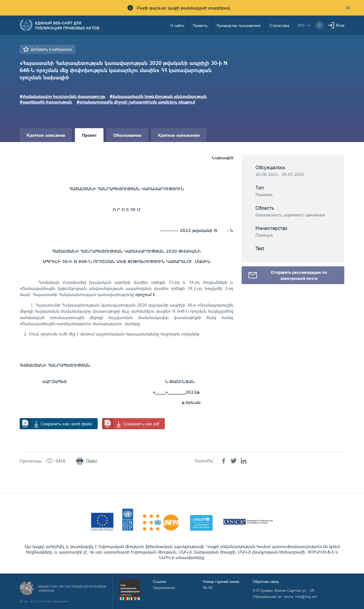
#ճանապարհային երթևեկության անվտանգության (158, 96)
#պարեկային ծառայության (46, 102)
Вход (340, 25)
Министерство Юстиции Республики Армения (72, 589)
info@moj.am (306, 596)
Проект (89, 135)
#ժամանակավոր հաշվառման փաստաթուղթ (62, 96)
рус (301, 25)
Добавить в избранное (51, 49)
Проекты (200, 25)
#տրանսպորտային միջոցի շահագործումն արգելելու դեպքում (136, 102)
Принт (92, 461)
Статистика (279, 25)
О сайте (177, 25)
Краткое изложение (179, 135)
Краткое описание (46, 135)
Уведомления (164, 587)
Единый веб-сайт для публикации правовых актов (67, 25)
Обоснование (127, 135)
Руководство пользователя (239, 25)
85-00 (208, 587)
